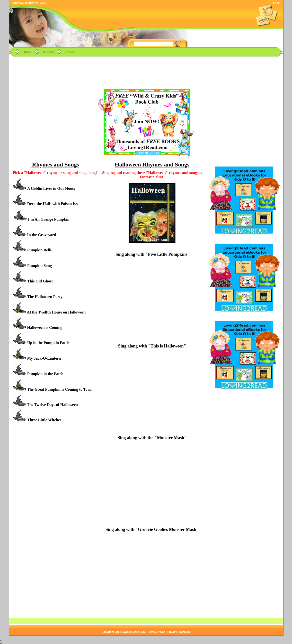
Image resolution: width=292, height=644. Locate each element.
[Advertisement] (146, 69)
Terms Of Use (157, 632)
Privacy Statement (179, 632)
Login (277, 3)
